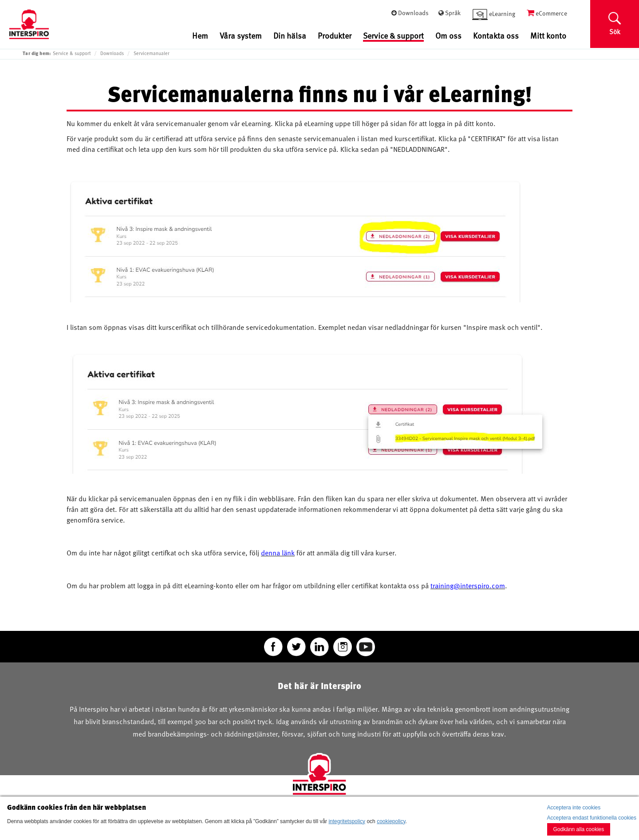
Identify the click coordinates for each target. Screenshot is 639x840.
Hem (200, 35)
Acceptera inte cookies (574, 808)
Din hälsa (290, 35)
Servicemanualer (152, 53)
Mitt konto (548, 35)
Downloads (112, 53)
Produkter (335, 35)
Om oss (448, 35)
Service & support (393, 36)
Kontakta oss (496, 35)
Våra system (241, 35)
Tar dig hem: (37, 53)
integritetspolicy (347, 821)
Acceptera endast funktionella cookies (592, 818)
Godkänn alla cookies (579, 829)
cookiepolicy (391, 821)
